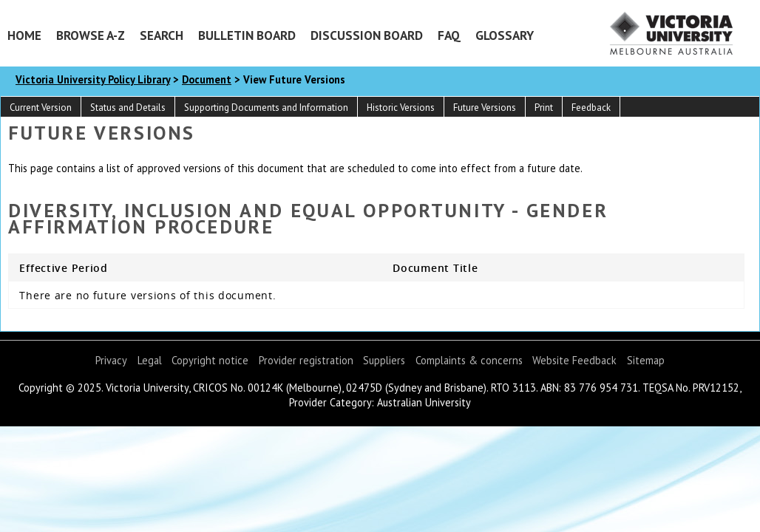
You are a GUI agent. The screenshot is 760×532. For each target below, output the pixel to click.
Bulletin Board (247, 35)
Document (207, 79)
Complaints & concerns (469, 360)
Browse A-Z (91, 35)
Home (24, 35)
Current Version (41, 108)
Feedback (591, 108)
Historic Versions (401, 108)
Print (544, 108)
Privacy (111, 360)
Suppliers (384, 360)
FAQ (449, 35)
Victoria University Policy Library (93, 79)
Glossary (505, 35)
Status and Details (128, 108)
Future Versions (485, 108)
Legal (150, 360)
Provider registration (306, 360)
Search (162, 35)
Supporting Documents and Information (266, 108)
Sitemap (646, 360)
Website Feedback (574, 360)
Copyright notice (210, 360)
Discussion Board (367, 35)
